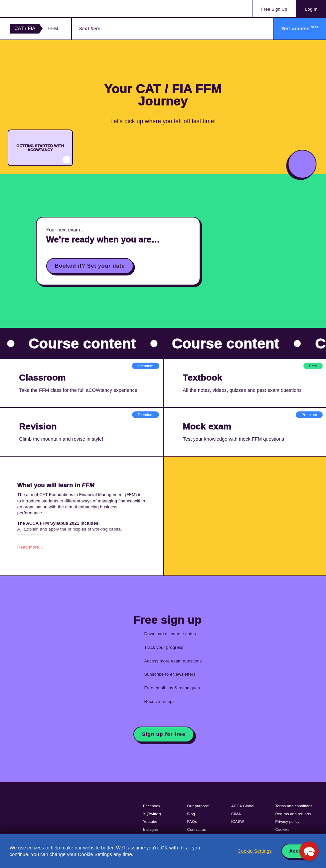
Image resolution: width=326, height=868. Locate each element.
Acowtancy (37, 9)
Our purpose (198, 805)
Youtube (150, 821)
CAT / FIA (25, 28)
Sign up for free (163, 733)
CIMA (236, 813)
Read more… (30, 546)
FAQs (192, 821)
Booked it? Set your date (90, 266)
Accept (298, 851)
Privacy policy (287, 821)
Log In (311, 9)
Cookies (282, 828)
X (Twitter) (152, 813)
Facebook (152, 805)
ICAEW (238, 821)
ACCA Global (243, 805)
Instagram (152, 828)
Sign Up (274, 9)
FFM (53, 29)
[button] (309, 851)
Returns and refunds (293, 813)
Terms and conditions (294, 805)
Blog (191, 813)
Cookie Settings (255, 851)
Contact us (197, 828)
